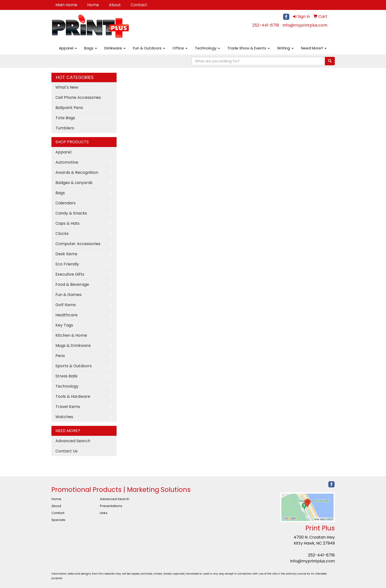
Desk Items (66, 254)
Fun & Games (68, 295)
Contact (139, 5)
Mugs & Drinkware (73, 346)
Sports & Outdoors (74, 366)
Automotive (67, 162)
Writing (285, 48)
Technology (207, 48)
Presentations (111, 506)
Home (93, 5)
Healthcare (66, 315)
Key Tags (64, 325)
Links (104, 513)
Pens (60, 356)
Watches (64, 417)
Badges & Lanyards (74, 183)
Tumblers (65, 128)
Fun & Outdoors (149, 48)
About (115, 5)
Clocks (62, 234)
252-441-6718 (266, 25)
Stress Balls (66, 376)
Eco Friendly (67, 264)
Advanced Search (73, 441)
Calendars (65, 203)
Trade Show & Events (249, 48)
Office (180, 48)
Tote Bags (65, 118)
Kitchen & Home (71, 335)
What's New (67, 87)
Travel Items (68, 407)
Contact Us (66, 451)
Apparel (68, 48)
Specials (58, 520)
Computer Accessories (78, 244)
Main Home (66, 5)
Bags (91, 48)
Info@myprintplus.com (305, 25)
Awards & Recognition (77, 172)
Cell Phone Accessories (78, 97)
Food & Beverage (72, 284)
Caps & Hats (67, 223)
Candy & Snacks (71, 213)
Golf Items (66, 305)
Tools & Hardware (73, 396)
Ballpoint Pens (69, 108)
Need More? (314, 48)
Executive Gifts (70, 274)
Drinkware (115, 48)
